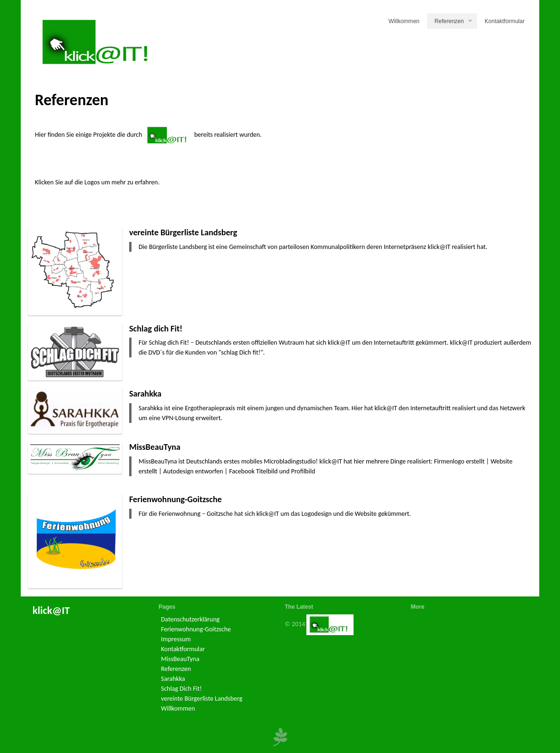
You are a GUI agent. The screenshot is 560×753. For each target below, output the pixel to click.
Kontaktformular (505, 21)
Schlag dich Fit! (156, 329)
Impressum (176, 639)
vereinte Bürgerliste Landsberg (183, 232)
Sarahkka (145, 394)
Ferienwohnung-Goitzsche (175, 499)
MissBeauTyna (155, 447)
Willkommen (404, 21)
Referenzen (453, 22)
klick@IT (51, 610)
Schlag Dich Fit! (182, 689)
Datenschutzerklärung (190, 619)
